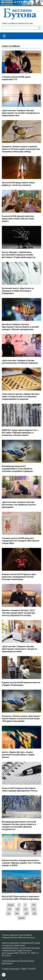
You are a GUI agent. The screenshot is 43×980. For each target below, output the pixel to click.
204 (26, 914)
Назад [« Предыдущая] (11, 905)
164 (17, 914)
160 (17, 909)
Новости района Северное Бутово (17, 23)
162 (34, 909)
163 (9, 914)
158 (34, 905)
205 (34, 914)
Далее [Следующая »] (22, 918)
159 (9, 909)
